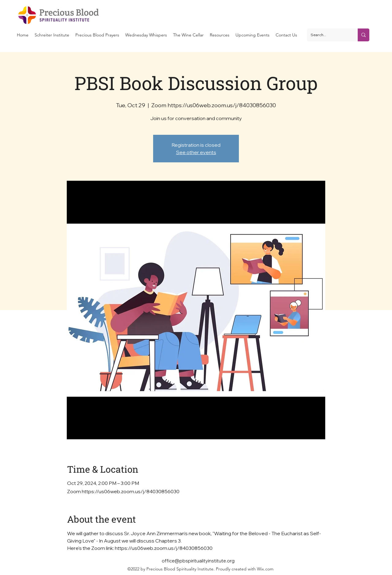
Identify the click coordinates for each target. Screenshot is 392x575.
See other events (196, 152)
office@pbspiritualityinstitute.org (198, 561)
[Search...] (328, 35)
